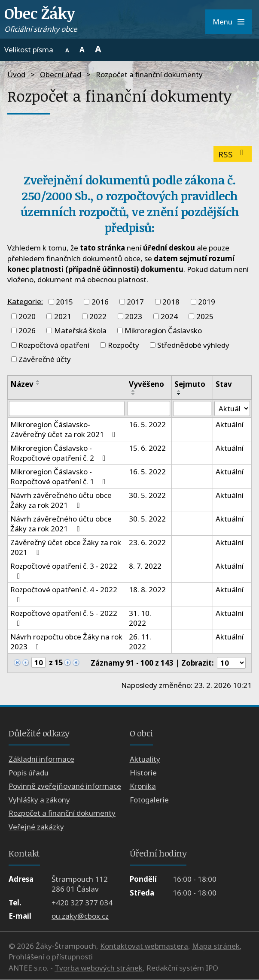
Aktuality (145, 759)
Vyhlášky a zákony (39, 800)
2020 (27, 316)
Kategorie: (25, 301)
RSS (233, 154)
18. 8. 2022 (147, 590)
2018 (171, 302)
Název (22, 384)
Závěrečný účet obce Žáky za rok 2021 (66, 548)
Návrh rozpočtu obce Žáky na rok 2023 (66, 642)
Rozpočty (123, 345)
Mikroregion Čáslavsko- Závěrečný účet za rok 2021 (64, 430)
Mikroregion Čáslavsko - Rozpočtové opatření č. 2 (59, 453)
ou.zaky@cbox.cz (80, 916)
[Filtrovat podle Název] (67, 409)
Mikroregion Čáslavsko (163, 330)
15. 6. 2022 (147, 448)
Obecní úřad (61, 74)
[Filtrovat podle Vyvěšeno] (149, 409)
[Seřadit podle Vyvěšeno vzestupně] (134, 391)
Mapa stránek (216, 946)
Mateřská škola (80, 330)
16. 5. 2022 (147, 425)
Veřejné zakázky (36, 827)
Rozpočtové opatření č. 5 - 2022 (64, 618)
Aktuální (230, 425)
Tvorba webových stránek (99, 968)
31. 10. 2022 (140, 618)
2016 (100, 302)
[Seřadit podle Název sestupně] (38, 384)
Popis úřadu (29, 773)
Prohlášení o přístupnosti (51, 957)
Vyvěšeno (146, 384)
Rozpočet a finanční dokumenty (62, 813)
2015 (64, 302)
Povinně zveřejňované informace (65, 786)
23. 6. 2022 (147, 543)
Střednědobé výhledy (193, 345)
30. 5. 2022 (147, 496)
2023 (134, 316)
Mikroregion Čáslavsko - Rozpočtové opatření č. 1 (59, 477)
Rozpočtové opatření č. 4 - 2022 (64, 594)
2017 (135, 302)
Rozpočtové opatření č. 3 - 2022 (64, 571)
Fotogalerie (149, 800)
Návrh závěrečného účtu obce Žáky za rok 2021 (61, 501)
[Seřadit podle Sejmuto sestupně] (179, 394)
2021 (63, 316)
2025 (205, 316)
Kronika (143, 786)
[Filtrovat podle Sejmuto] (192, 409)
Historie (143, 773)
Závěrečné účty (45, 359)
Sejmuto (190, 384)
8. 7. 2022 (145, 566)
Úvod (16, 74)
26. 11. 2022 (140, 642)
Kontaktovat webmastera (144, 946)
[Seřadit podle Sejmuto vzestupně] (179, 391)
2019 (207, 302)
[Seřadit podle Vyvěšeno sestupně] (134, 394)
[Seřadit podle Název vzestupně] (38, 381)
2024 (169, 316)
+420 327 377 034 (82, 903)
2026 (27, 330)
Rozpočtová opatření (54, 345)
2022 (98, 316)
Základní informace (41, 759)
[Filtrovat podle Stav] (232, 409)
